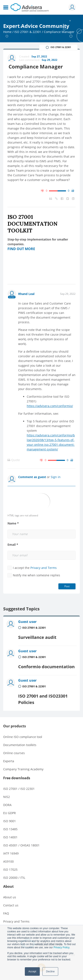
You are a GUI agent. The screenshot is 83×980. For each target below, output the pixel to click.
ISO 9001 (10, 821)
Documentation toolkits (20, 745)
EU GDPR (10, 813)
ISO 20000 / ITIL (14, 878)
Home (7, 32)
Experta (9, 761)
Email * (13, 545)
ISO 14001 (10, 837)
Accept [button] (32, 971)
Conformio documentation (46, 667)
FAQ (6, 913)
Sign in (56, 477)
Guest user (27, 622)
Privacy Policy (61, 947)
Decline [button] (50, 971)
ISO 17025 (10, 870)
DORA (7, 805)
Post (67, 586)
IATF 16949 (11, 853)
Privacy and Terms (44, 568)
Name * (13, 523)
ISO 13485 (10, 829)
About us (10, 897)
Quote (14, 460)
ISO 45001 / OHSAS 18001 (21, 845)
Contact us (11, 905)
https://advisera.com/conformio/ (50, 406)
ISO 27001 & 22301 (28, 32)
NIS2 (7, 797)
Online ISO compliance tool (23, 737)
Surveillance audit (37, 637)
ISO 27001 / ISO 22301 (19, 789)
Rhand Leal (26, 294)
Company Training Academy (23, 769)
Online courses (14, 753)
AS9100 (8, 861)
